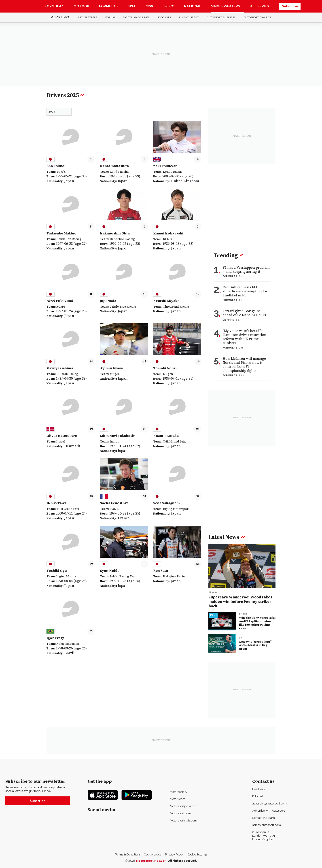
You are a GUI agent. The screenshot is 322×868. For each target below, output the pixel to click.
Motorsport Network (152, 861)
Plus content (189, 17)
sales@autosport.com (267, 825)
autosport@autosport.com (269, 803)
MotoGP (81, 6)
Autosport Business (221, 17)
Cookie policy (153, 854)
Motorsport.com (180, 813)
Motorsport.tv (179, 792)
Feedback (259, 789)
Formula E (109, 6)
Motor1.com (178, 799)
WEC (132, 6)
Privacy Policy (174, 854)
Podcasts (164, 17)
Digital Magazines (136, 17)
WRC (150, 6)
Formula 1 (54, 6)
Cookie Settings (197, 854)
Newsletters (88, 17)
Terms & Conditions (128, 854)
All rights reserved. (183, 861)
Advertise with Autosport (269, 811)
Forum (110, 17)
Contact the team (264, 818)
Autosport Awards (257, 17)
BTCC (169, 6)
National (193, 6)
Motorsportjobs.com (183, 806)
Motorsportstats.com (183, 820)
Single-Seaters (226, 6)
